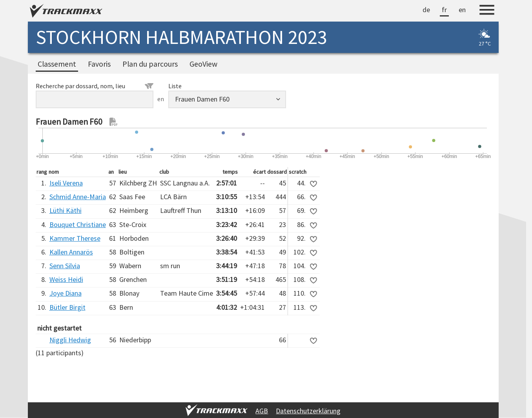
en (462, 10)
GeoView (203, 64)
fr (444, 10)
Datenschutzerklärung (308, 411)
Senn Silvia (65, 266)
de (426, 10)
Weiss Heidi (66, 279)
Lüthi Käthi (66, 210)
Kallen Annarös (71, 252)
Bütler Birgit (67, 307)
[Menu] (487, 11)
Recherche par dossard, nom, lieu (95, 86)
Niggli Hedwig (70, 340)
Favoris (99, 64)
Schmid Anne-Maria (78, 197)
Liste (175, 86)
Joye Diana (66, 293)
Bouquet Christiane (78, 224)
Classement (57, 64)
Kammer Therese (75, 238)
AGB (262, 411)
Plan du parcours (150, 64)
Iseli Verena (66, 183)
